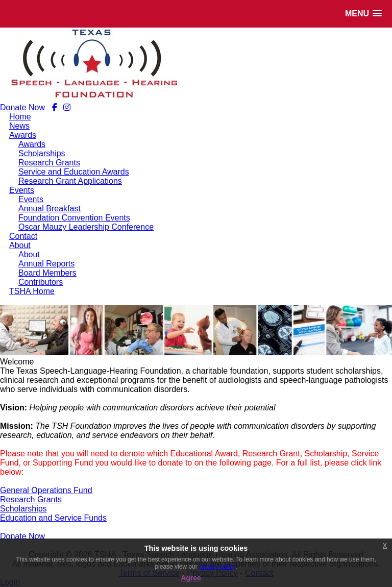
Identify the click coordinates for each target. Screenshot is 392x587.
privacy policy (217, 567)
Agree (191, 578)
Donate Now (22, 107)
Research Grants (31, 499)
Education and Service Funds (53, 518)
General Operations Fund (46, 490)
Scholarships (23, 509)
